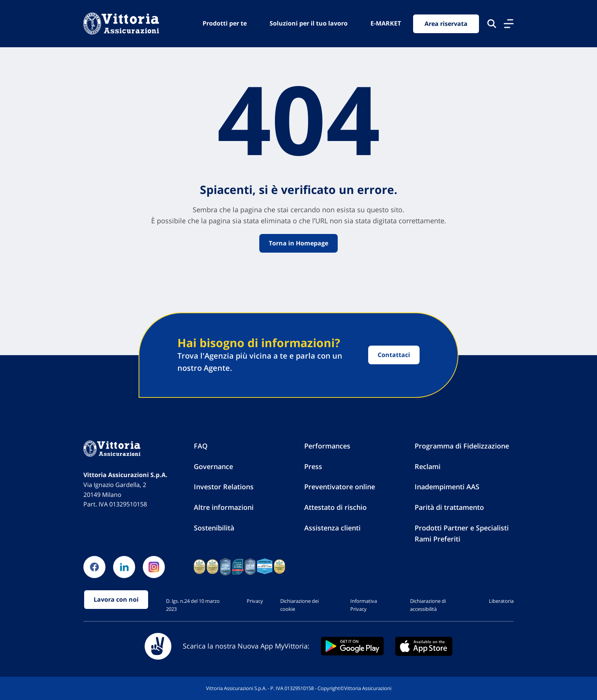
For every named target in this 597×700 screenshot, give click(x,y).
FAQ (201, 446)
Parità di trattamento (449, 507)
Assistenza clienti (332, 528)
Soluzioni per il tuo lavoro (309, 23)
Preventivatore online (340, 487)
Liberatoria (501, 601)
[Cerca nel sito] (492, 24)
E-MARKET (386, 23)
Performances (327, 446)
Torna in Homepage (298, 243)
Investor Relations (224, 487)
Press (313, 466)
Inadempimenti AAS (447, 487)
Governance (213, 466)
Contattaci (394, 355)
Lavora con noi (116, 599)
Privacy (255, 601)
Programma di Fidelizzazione (462, 446)
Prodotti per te (225, 23)
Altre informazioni (224, 507)
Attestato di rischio (335, 507)
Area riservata (446, 24)
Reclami (428, 466)
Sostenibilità (214, 528)
